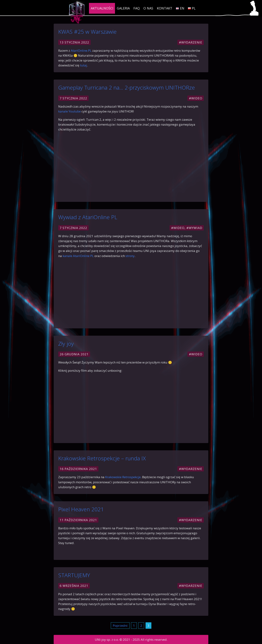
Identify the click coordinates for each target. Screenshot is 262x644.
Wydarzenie (192, 42)
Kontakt (165, 8)
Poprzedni (120, 626)
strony (130, 256)
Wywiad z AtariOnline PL (88, 217)
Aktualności (102, 8)
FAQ (137, 8)
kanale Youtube (70, 111)
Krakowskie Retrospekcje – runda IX (102, 458)
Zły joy (66, 344)
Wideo (197, 98)
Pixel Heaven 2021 (81, 509)
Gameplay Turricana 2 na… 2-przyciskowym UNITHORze (127, 87)
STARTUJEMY (74, 575)
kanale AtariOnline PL (78, 256)
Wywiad (195, 228)
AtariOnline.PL (81, 51)
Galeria (123, 8)
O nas (148, 8)
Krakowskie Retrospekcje (123, 477)
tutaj (84, 65)
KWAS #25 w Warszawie (87, 32)
